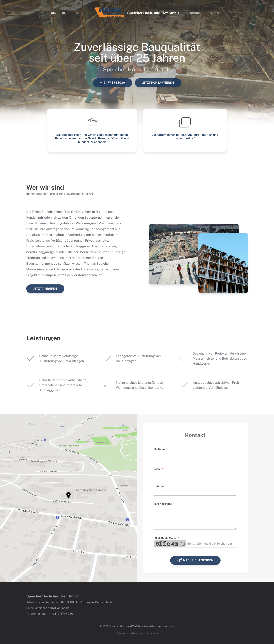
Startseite (58, 13)
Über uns (81, 13)
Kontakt (217, 13)
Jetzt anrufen (45, 289)
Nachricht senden (195, 560)
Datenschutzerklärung (129, 633)
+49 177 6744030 (112, 83)
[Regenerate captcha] (183, 544)
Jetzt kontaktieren (158, 83)
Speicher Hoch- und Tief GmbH (153, 13)
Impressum (152, 633)
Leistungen (194, 13)
